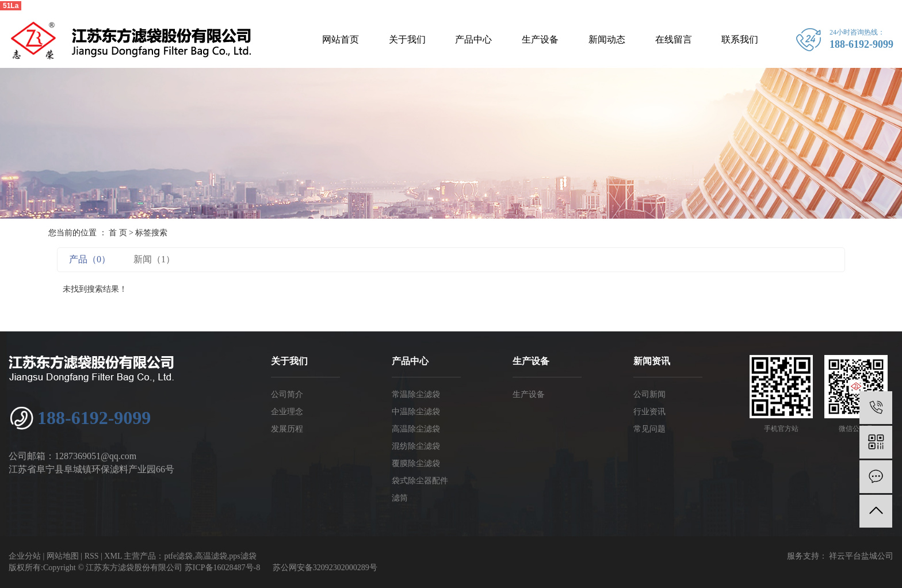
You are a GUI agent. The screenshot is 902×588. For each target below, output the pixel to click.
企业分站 (25, 556)
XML (113, 556)
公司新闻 (649, 394)
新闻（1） (154, 259)
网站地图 (63, 556)
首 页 (118, 233)
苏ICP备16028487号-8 (222, 568)
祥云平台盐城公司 (861, 556)
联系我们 (740, 39)
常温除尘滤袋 (416, 394)
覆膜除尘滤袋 (416, 463)
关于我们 (407, 39)
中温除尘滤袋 (416, 412)
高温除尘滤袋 (416, 429)
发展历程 (287, 429)
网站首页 (341, 39)
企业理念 (287, 412)
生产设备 (540, 39)
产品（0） (90, 259)
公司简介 (287, 394)
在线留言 (674, 39)
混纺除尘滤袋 (416, 446)
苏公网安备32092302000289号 (325, 568)
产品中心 (473, 39)
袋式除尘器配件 (420, 481)
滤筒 (400, 498)
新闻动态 (607, 39)
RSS (92, 556)
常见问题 (649, 429)
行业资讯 (649, 412)
